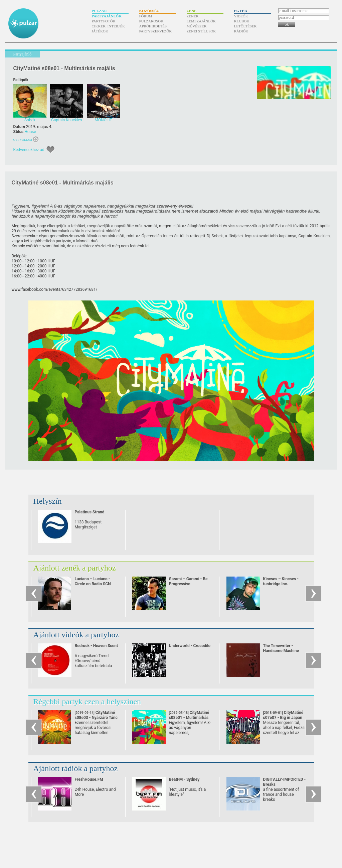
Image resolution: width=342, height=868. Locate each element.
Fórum (146, 16)
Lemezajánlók (201, 21)
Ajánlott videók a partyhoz (76, 635)
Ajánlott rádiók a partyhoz (76, 768)
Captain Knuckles (314, 236)
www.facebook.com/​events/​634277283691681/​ (55, 289)
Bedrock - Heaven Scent (97, 646)
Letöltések (245, 26)
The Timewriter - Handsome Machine (281, 648)
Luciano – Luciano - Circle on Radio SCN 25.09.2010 (93, 584)
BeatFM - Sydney (184, 779)
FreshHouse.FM (89, 779)
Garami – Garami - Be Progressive (188, 581)
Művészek (197, 26)
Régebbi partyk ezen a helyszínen (87, 702)
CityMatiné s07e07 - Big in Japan (283, 718)
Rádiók (241, 31)
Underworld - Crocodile (190, 646)
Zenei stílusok (201, 31)
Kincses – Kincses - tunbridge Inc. (281, 581)
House (30, 132)
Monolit (83, 241)
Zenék (193, 16)
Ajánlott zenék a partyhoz (75, 568)
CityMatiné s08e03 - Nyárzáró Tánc (96, 718)
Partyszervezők (156, 31)
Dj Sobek (215, 236)
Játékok (100, 31)
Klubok (242, 21)
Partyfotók (104, 21)
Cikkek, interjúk (109, 26)
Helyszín (48, 501)
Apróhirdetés (153, 26)
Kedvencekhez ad (29, 150)
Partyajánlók (107, 16)
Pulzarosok (151, 21)
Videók (241, 16)
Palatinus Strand (90, 512)
